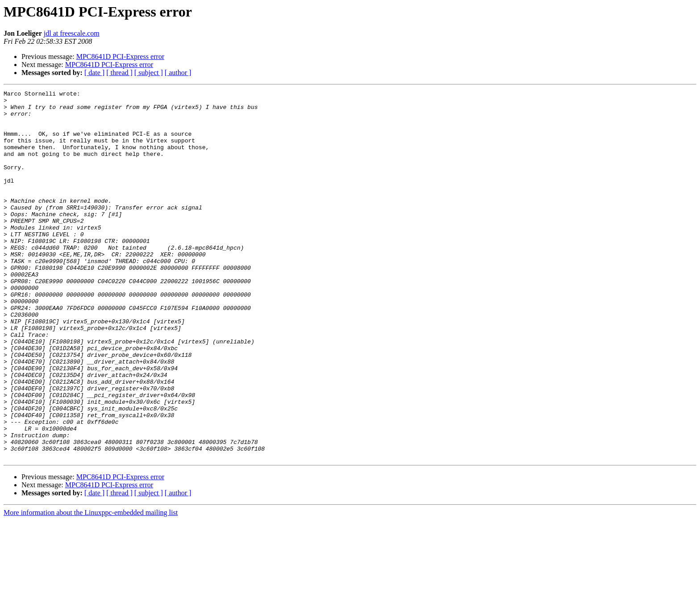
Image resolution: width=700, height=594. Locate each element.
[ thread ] (119, 73)
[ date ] (94, 73)
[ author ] (178, 73)
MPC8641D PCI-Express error (120, 56)
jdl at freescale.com (72, 33)
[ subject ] (149, 73)
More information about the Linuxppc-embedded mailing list (91, 586)
